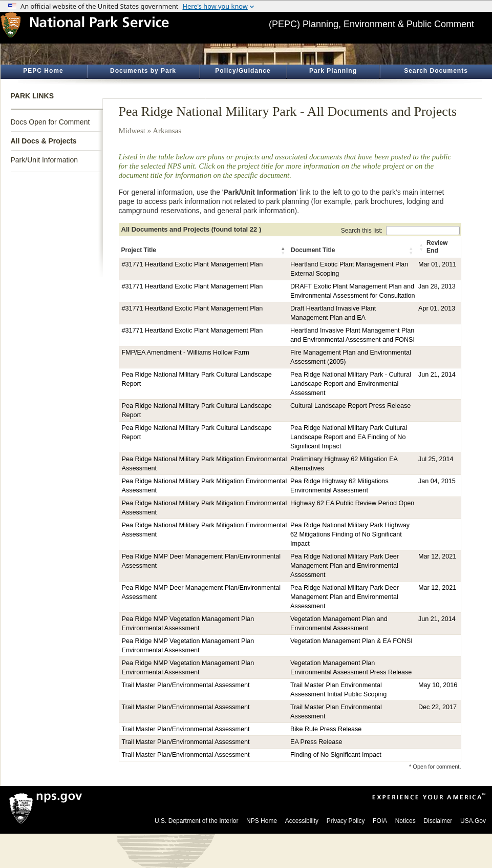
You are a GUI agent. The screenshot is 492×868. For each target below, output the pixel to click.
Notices (405, 821)
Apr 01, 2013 (437, 308)
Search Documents (436, 71)
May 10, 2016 (438, 685)
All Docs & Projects (44, 141)
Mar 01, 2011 (437, 264)
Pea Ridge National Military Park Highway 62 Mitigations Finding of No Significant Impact (350, 534)
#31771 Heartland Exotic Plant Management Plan (192, 264)
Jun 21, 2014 (437, 375)
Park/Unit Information (45, 160)
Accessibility (302, 821)
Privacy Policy (346, 821)
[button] (284, 251)
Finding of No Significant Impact (336, 755)
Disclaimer (438, 821)
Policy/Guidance (243, 71)
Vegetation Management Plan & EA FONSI (351, 641)
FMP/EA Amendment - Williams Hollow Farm (186, 353)
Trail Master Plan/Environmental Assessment (186, 685)
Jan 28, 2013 (437, 286)
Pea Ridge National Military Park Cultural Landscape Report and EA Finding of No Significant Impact (349, 437)
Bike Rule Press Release (326, 729)
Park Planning (333, 71)
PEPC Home (43, 71)
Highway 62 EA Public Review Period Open (352, 503)
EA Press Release (316, 742)
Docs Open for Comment (50, 122)
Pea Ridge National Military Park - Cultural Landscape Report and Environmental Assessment (351, 384)
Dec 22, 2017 (437, 707)
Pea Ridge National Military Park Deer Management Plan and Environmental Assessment (345, 566)
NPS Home (262, 821)
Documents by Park (143, 71)
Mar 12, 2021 (437, 556)
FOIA (380, 821)
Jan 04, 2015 (437, 481)
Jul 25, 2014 (436, 459)
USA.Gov (473, 821)
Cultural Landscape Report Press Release (350, 406)
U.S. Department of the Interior (196, 821)
